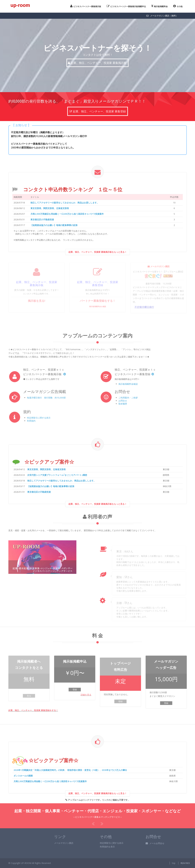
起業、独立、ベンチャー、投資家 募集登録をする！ (33, 710)
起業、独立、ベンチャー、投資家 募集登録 (98, 107)
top (174, 863)
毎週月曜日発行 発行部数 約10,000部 (46, 398)
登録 (75, 689)
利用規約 (31, 421)
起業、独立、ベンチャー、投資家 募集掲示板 (97, 63)
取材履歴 (123, 404)
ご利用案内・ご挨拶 (128, 398)
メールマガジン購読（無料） (162, 16)
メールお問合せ (155, 843)
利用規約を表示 (107, 847)
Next (101, 824)
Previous (94, 824)
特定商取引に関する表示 (39, 418)
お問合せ (123, 401)
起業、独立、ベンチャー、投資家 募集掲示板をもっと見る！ (98, 257)
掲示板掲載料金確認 (128, 384)
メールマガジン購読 (64, 843)
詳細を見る (86, 695)
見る (29, 696)
